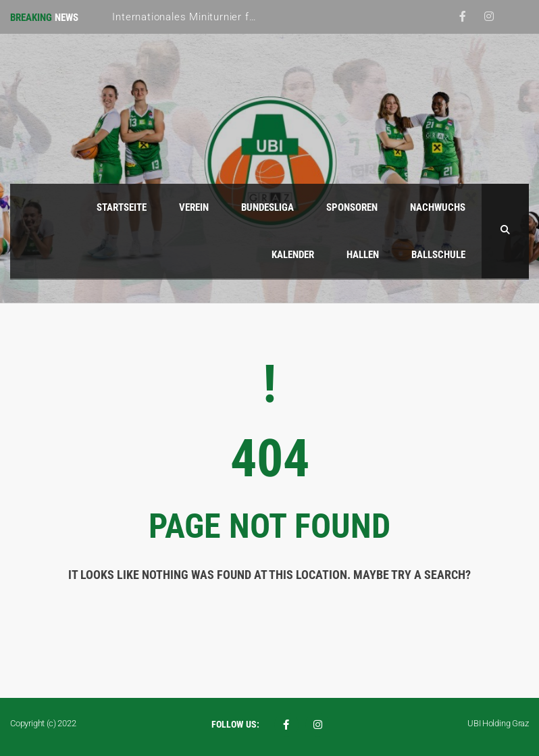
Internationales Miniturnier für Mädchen (209, 17)
